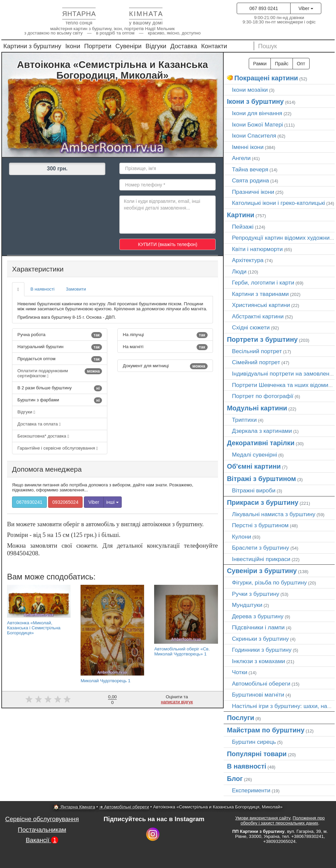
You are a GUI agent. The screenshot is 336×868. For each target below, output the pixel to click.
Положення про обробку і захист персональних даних (283, 820)
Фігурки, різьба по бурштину (269, 582)
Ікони (73, 46)
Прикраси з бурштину (263, 502)
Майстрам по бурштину (266, 730)
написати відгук (177, 702)
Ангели (241, 158)
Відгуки (156, 46)
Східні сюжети (251, 327)
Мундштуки (247, 605)
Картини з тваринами (260, 294)
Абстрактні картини (258, 316)
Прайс (282, 64)
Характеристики (38, 269)
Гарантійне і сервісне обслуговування (58, 448)
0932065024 (66, 502)
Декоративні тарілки (261, 443)
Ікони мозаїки (250, 90)
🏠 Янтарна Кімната (74, 807)
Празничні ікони (253, 192)
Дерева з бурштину (258, 616)
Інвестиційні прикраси (261, 559)
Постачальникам (42, 830)
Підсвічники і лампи (258, 627)
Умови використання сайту (263, 818)
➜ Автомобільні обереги (124, 807)
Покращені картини (266, 78)
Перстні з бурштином (260, 525)
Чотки (240, 672)
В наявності (42, 289)
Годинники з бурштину (262, 650)
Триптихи (244, 420)
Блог (235, 779)
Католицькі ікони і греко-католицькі (279, 203)
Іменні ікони (248, 147)
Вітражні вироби (254, 490)
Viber (306, 8)
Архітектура (248, 260)
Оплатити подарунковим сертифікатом (60, 373)
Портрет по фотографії (263, 396)
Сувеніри (128, 46)
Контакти (214, 46)
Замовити (76, 289)
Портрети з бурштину (262, 339)
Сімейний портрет (256, 362)
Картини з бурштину (32, 46)
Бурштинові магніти (258, 695)
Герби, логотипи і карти (263, 283)
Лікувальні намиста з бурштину (274, 514)
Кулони (242, 537)
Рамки (260, 64)
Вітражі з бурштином (262, 479)
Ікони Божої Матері (258, 125)
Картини (241, 215)
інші (113, 502)
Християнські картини (261, 305)
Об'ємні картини (254, 466)
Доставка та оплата (39, 424)
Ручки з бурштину (256, 594)
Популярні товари (257, 754)
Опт (301, 64)
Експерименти (251, 790)
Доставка (184, 46)
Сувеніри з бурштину (262, 571)
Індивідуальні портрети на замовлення (284, 374)
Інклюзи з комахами (259, 661)
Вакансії (42, 840)
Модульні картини (257, 408)
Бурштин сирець (254, 742)
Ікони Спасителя (254, 136)
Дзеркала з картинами (262, 431)
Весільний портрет (257, 351)
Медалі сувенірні (255, 455)
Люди (239, 271)
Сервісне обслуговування (42, 819)
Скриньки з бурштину (260, 639)
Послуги (241, 718)
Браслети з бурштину (261, 548)
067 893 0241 (264, 8)
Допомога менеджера (47, 469)
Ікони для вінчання (257, 113)
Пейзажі (243, 227)
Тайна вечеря (250, 169)
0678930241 (29, 502)
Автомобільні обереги (261, 684)
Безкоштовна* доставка (43, 436)
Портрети (98, 46)
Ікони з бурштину (255, 101)
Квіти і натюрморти (257, 249)
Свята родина (251, 180)
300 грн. (57, 169)
